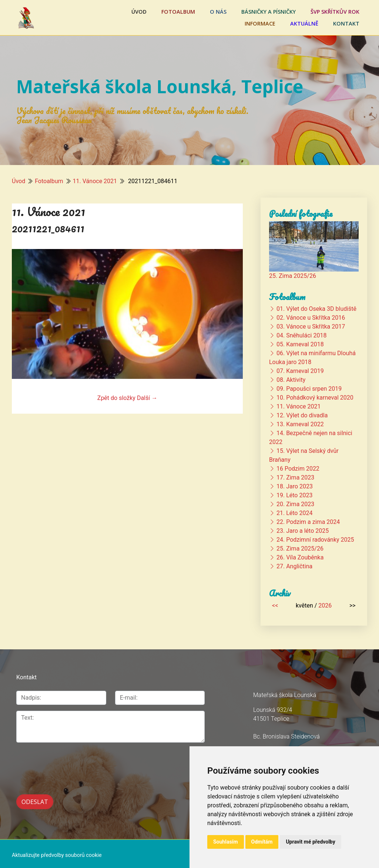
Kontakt (346, 23)
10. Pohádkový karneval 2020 (315, 398)
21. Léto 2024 (294, 513)
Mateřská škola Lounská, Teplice (160, 86)
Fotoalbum (178, 12)
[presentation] (56, 760)
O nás (218, 12)
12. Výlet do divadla (302, 415)
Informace (260, 23)
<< (275, 605)
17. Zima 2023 (295, 477)
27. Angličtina (294, 566)
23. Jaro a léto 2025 (303, 531)
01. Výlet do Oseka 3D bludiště (316, 309)
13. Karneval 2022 (300, 424)
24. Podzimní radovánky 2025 (315, 540)
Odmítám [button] (262, 842)
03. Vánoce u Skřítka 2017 (311, 327)
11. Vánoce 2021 (95, 181)
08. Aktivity (291, 380)
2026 (325, 605)
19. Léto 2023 (294, 495)
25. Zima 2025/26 (293, 276)
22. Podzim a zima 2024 (308, 522)
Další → (147, 398)
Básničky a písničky (269, 12)
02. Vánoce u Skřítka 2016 (311, 318)
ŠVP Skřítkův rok (335, 12)
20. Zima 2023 (295, 504)
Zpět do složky (116, 398)
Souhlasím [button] (226, 842)
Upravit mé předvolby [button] (310, 842)
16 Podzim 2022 (298, 469)
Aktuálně (304, 23)
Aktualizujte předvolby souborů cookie (57, 852)
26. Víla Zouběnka (300, 557)
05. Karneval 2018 (300, 344)
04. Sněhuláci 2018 (301, 335)
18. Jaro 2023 (295, 486)
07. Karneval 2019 (300, 371)
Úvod (139, 12)
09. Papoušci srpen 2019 (309, 389)
